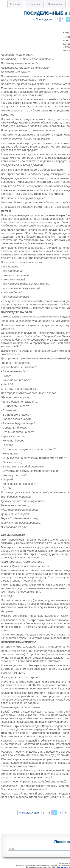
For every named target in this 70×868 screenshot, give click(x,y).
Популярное (55, 4)
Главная (15, 4)
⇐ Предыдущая (42, 19)
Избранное (34, 4)
